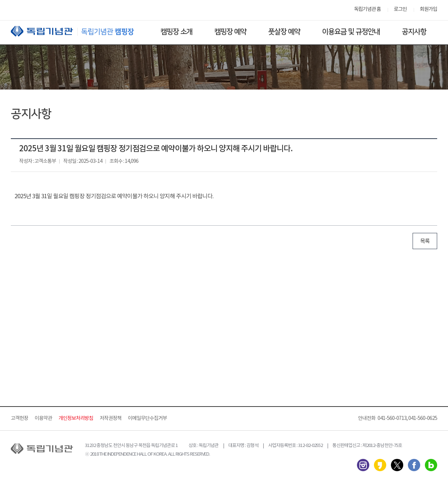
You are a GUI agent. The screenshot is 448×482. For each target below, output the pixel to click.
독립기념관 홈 (367, 9)
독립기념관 (79, 31)
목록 (425, 241)
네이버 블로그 (431, 465)
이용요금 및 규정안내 (351, 32)
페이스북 (414, 465)
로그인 (400, 9)
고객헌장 (20, 418)
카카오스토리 (380, 465)
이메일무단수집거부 (147, 418)
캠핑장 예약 (230, 32)
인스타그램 (363, 465)
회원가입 (428, 9)
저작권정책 (111, 418)
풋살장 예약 (284, 32)
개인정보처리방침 (76, 418)
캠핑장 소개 (176, 32)
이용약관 (43, 418)
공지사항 (414, 32)
